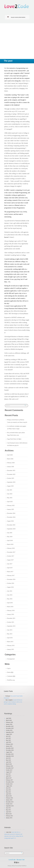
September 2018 (11, 529)
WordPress (24, 866)
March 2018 (10, 544)
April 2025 (10, 502)
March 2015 (10, 642)
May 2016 (10, 599)
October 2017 (11, 556)
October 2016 (11, 583)
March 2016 (10, 607)
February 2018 (11, 548)
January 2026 (11, 467)
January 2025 (11, 509)
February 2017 (11, 576)
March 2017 (10, 572)
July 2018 (10, 533)
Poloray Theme (11, 866)
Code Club (9, 832)
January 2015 (11, 649)
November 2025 (11, 474)
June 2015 (10, 630)
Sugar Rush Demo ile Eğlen (14, 439)
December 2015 (11, 618)
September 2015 (11, 626)
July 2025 (10, 490)
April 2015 (10, 638)
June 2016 (10, 595)
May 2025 (10, 498)
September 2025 (11, 482)
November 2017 (11, 552)
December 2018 (11, 525)
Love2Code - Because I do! (17, 860)
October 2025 (11, 478)
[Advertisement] (17, 41)
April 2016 (10, 603)
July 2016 (10, 591)
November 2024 (11, 517)
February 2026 (11, 463)
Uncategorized (11, 659)
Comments (11, 676)
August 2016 (10, 587)
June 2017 (10, 564)
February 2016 (11, 611)
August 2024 (10, 521)
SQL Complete (9, 700)
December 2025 (11, 470)
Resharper (8, 696)
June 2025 (10, 494)
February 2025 (11, 506)
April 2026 (10, 455)
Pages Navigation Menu (16, 17)
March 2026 (10, 459)
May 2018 (10, 537)
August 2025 (10, 486)
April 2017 (10, 568)
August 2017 (10, 560)
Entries (10, 672)
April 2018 (10, 541)
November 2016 (11, 579)
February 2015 (11, 646)
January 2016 (11, 614)
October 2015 (11, 622)
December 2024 (11, 513)
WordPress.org (11, 680)
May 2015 (10, 634)
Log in (9, 668)
